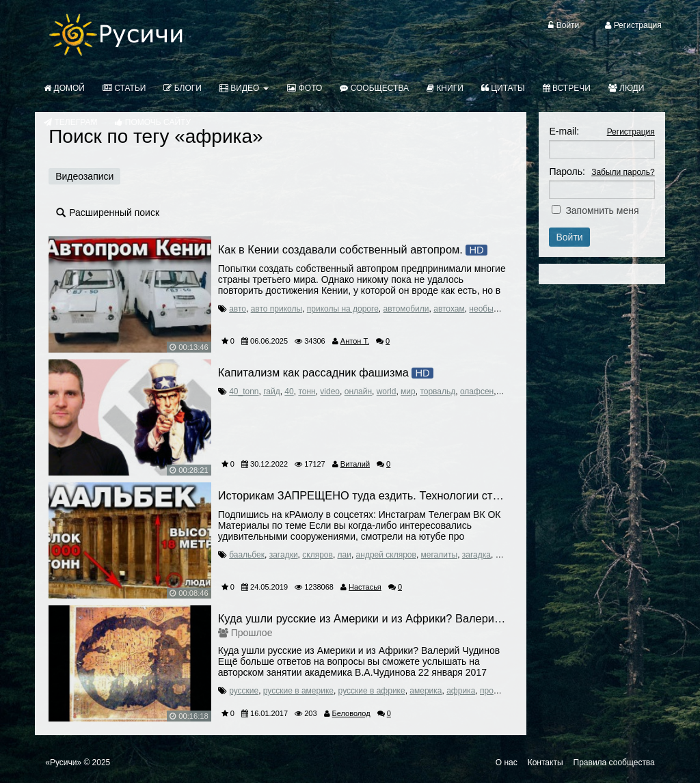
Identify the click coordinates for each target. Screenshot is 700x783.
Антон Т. (355, 341)
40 (289, 391)
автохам (449, 309)
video (330, 391)
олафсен (477, 391)
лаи (345, 555)
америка (426, 691)
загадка (476, 555)
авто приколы (277, 309)
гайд (272, 391)
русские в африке (372, 691)
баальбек (247, 555)
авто (238, 309)
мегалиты (440, 555)
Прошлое (252, 633)
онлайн (358, 391)
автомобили (406, 309)
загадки (284, 555)
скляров (318, 555)
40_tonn (244, 391)
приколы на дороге (343, 309)
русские (244, 691)
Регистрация (631, 132)
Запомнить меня (602, 210)
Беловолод (351, 713)
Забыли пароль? (623, 172)
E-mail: (564, 131)
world (387, 391)
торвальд (437, 391)
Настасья (365, 587)
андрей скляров (386, 555)
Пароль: (567, 171)
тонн (307, 391)
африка (461, 691)
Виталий (355, 464)
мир (408, 391)
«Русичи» (63, 763)
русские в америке (298, 691)
